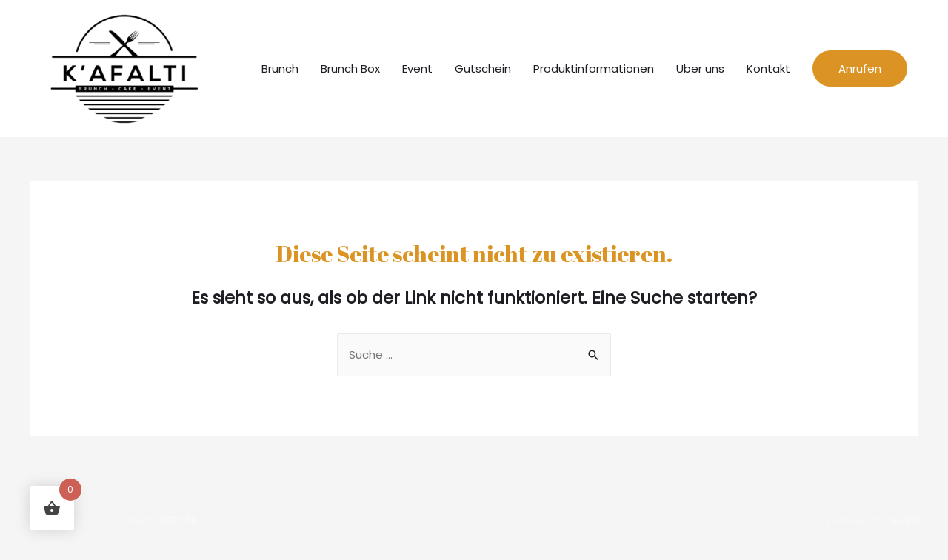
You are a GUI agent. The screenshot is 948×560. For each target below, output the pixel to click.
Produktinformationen (594, 69)
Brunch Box (350, 69)
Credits (178, 520)
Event (417, 69)
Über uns (700, 69)
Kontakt (768, 69)
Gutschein (483, 69)
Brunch (280, 69)
